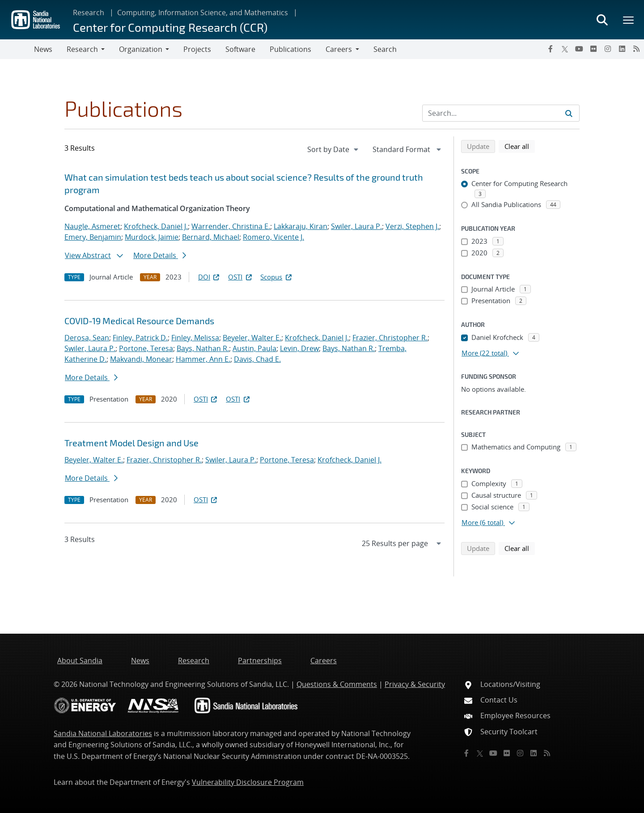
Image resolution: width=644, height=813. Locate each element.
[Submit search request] (569, 113)
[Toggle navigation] (17, 49)
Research (89, 13)
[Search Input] (501, 113)
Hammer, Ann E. (203, 359)
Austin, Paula (254, 348)
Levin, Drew (299, 348)
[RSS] (636, 49)
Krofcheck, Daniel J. (156, 226)
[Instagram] (608, 49)
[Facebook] (551, 49)
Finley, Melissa (195, 338)
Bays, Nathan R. (203, 348)
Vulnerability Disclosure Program (248, 782)
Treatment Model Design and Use (131, 443)
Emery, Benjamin (93, 237)
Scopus (277, 277)
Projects (197, 49)
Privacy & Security (415, 684)
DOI (210, 277)
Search (385, 49)
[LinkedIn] (622, 49)
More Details (160, 255)
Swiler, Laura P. (356, 226)
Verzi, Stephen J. (412, 226)
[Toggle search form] (602, 20)
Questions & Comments (337, 684)
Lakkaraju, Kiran (301, 226)
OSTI (241, 277)
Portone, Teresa (146, 348)
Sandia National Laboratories (103, 733)
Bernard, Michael (211, 237)
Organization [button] (141, 49)
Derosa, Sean (87, 338)
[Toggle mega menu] (629, 20)
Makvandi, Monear (141, 359)
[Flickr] (593, 49)
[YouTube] (579, 49)
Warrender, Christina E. (231, 226)
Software (240, 49)
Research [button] (82, 49)
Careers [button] (339, 49)
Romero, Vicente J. (273, 237)
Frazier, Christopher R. (390, 338)
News (43, 49)
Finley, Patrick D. (140, 338)
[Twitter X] (565, 49)
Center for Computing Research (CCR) (170, 27)
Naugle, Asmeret (92, 226)
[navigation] (334, 149)
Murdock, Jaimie (152, 237)
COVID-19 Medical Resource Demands (139, 321)
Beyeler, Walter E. (252, 338)
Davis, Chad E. (257, 359)
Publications (290, 49)
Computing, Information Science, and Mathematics (203, 13)
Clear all (520, 146)
